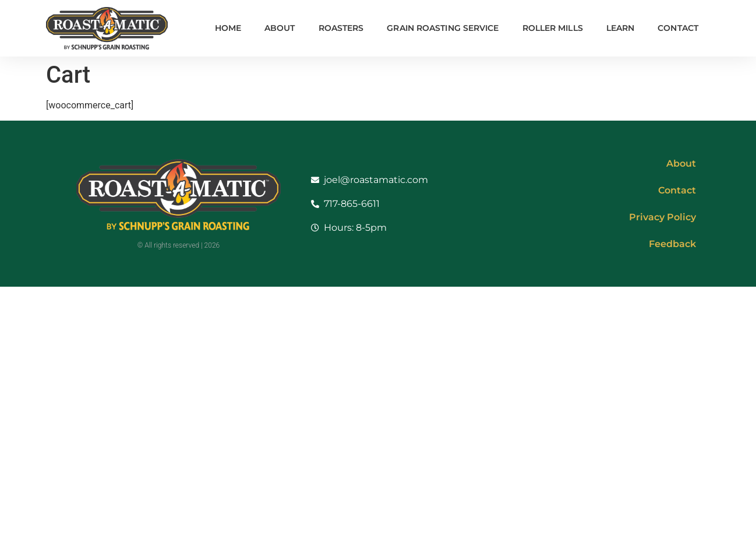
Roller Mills (553, 28)
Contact (678, 28)
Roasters (341, 28)
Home (228, 28)
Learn (621, 28)
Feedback (672, 244)
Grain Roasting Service (443, 28)
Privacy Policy (663, 217)
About (280, 28)
